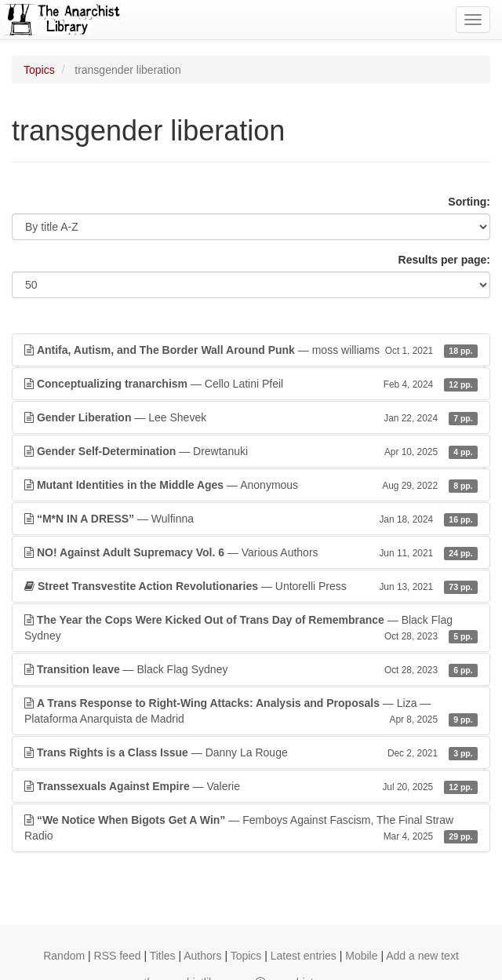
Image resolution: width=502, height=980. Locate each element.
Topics (39, 70)
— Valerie (251, 786)
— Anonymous (251, 485)
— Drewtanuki (251, 451)
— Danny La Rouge (251, 752)
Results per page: (444, 260)
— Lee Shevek (251, 417)
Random (64, 956)
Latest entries (304, 956)
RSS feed (118, 956)
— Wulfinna (251, 519)
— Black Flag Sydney (251, 628)
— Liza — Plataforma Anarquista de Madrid (251, 712)
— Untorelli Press (251, 586)
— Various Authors (251, 552)
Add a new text (422, 956)
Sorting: (469, 202)
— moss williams (251, 350)
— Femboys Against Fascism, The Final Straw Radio (251, 829)
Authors (202, 956)
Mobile (361, 956)
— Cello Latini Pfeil (251, 384)
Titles (163, 956)
